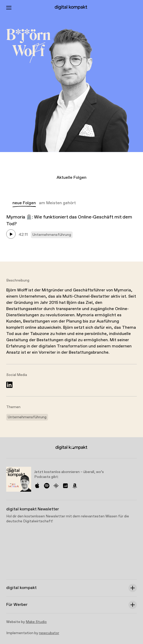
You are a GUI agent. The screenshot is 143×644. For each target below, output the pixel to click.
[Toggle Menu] (9, 8)
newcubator (49, 633)
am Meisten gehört (57, 203)
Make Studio (36, 622)
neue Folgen (24, 203)
